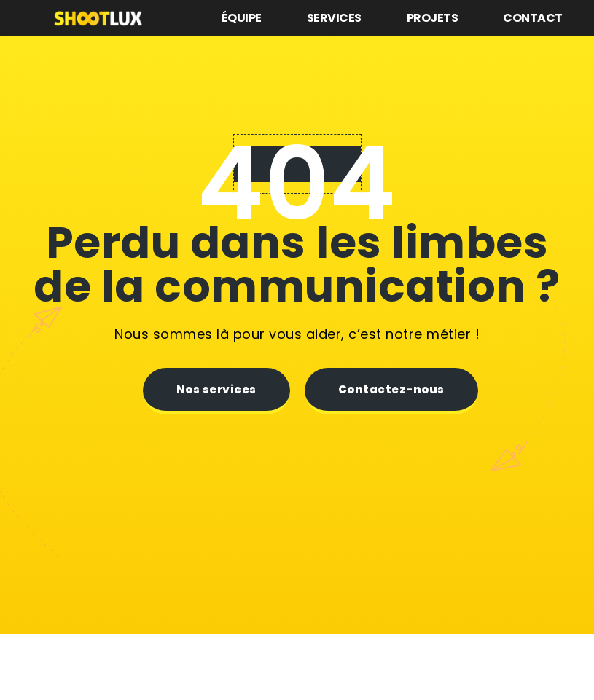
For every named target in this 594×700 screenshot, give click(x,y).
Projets (433, 18)
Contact (533, 18)
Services (334, 18)
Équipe (242, 18)
